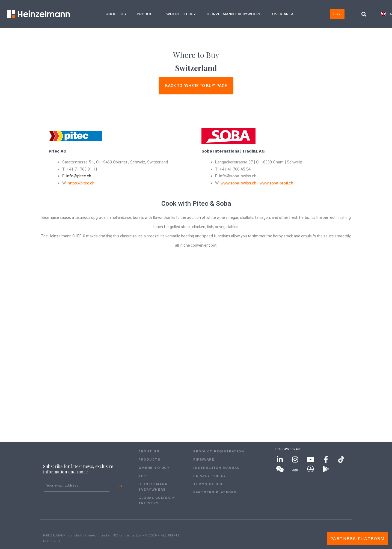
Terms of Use (208, 484)
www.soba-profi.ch (276, 183)
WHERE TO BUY (181, 14)
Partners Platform (215, 492)
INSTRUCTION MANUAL (216, 468)
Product (146, 14)
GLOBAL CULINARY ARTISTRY (157, 500)
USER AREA (283, 14)
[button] (364, 14)
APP (142, 476)
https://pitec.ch (81, 183)
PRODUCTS (149, 460)
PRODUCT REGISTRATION (219, 451)
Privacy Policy (210, 476)
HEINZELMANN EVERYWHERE (234, 14)
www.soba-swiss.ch (238, 183)
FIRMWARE (204, 460)
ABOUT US (116, 14)
